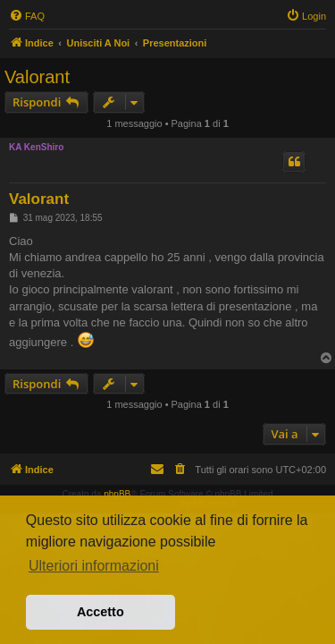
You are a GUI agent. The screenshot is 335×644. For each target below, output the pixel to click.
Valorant (37, 77)
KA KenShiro (36, 147)
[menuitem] (27, 16)
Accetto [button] (100, 612)
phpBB (117, 494)
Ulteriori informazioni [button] (94, 566)
